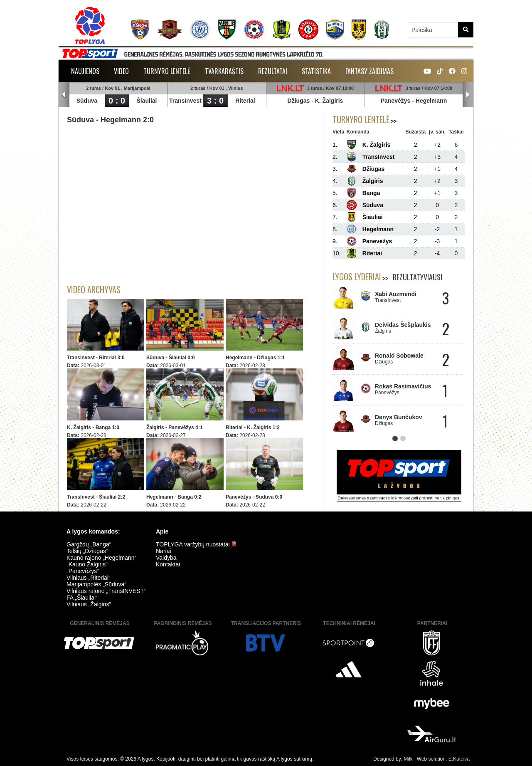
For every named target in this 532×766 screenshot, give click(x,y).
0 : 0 (117, 101)
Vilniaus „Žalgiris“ (89, 604)
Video (121, 71)
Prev (64, 95)
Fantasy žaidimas (369, 71)
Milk (408, 759)
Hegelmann (431, 101)
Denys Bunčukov (399, 417)
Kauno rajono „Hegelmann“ (101, 558)
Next (468, 95)
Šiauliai (147, 101)
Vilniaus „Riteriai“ (89, 578)
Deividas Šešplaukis (403, 325)
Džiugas (299, 101)
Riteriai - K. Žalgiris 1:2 (253, 427)
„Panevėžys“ (83, 571)
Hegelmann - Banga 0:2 (174, 497)
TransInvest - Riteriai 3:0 (96, 358)
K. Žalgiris (329, 101)
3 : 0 (215, 101)
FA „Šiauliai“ (82, 598)
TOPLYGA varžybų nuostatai (196, 544)
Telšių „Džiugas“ (87, 551)
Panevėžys (396, 101)
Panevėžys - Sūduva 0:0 (254, 497)
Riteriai (245, 101)
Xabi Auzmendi (396, 294)
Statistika (316, 71)
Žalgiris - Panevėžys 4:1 (174, 427)
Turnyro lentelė (167, 71)
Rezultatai (273, 71)
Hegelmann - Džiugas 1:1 (255, 358)
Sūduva (87, 101)
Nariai (164, 551)
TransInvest (185, 101)
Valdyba (166, 558)
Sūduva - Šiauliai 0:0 (171, 358)
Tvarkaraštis (224, 71)
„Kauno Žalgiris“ (87, 564)
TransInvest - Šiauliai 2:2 (96, 497)
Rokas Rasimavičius (403, 386)
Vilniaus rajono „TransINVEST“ (106, 591)
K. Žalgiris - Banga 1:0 (93, 427)
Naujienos (85, 71)
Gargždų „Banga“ (89, 544)
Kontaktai (168, 564)
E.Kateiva (459, 759)
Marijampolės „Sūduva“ (96, 584)
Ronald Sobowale (399, 356)
